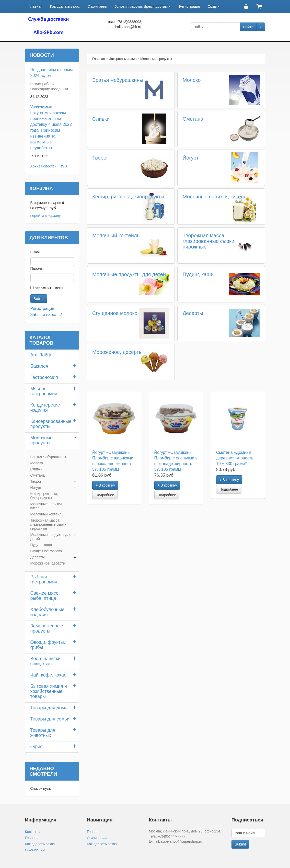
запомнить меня (49, 288)
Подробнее (105, 495)
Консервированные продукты (51, 424)
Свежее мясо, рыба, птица (45, 596)
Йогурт (191, 158)
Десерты (193, 313)
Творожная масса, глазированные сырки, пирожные (209, 241)
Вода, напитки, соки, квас (46, 661)
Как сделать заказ (65, 6)
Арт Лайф (41, 355)
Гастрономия (44, 377)
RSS (63, 166)
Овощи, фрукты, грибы (48, 645)
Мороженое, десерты (117, 352)
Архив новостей (44, 166)
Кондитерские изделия (45, 408)
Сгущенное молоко (115, 313)
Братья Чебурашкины (118, 80)
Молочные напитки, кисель (215, 197)
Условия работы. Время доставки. (143, 6)
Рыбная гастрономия (44, 579)
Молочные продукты (42, 440)
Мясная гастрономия (44, 391)
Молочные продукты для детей (129, 274)
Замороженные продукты (47, 628)
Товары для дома (49, 708)
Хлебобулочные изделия (48, 612)
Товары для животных (43, 733)
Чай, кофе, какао (49, 675)
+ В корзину (105, 485)
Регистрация (190, 6)
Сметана (193, 119)
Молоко (192, 80)
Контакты (33, 832)
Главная (36, 6)
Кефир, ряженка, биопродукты (128, 197)
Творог (100, 158)
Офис (37, 747)
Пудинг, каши (198, 274)
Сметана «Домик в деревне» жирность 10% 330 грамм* (235, 458)
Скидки (214, 6)
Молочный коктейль (116, 235)
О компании (97, 6)
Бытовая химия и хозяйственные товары (49, 691)
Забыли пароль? (46, 315)
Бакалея (39, 366)
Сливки (101, 119)
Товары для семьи (50, 719)
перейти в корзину (46, 216)
